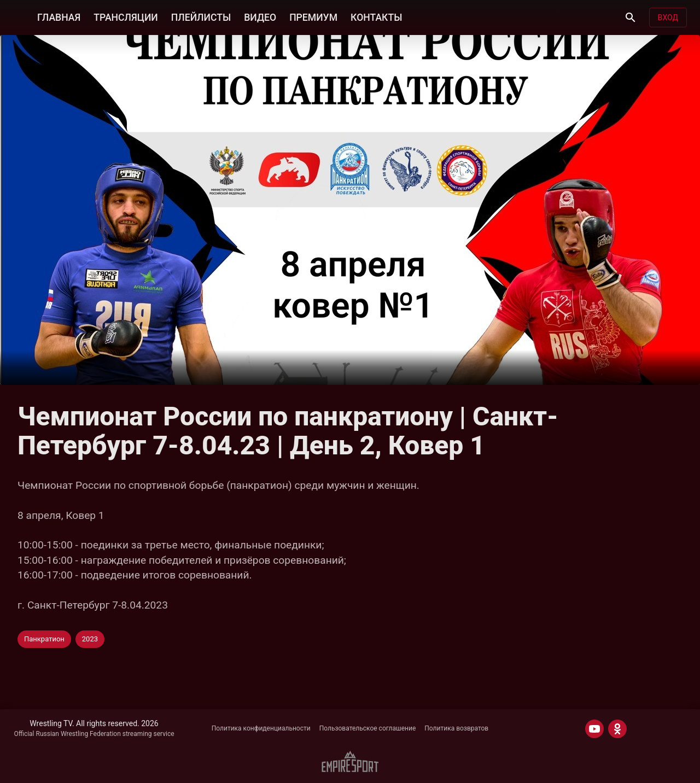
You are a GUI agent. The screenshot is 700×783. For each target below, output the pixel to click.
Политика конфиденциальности (261, 728)
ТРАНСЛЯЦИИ (126, 17)
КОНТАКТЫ (376, 17)
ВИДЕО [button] (260, 17)
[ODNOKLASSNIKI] (617, 729)
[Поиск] (631, 17)
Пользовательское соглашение (368, 728)
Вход (668, 17)
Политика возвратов (456, 728)
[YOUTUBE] (594, 729)
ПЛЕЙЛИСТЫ (201, 17)
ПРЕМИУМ (313, 17)
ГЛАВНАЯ (59, 17)
